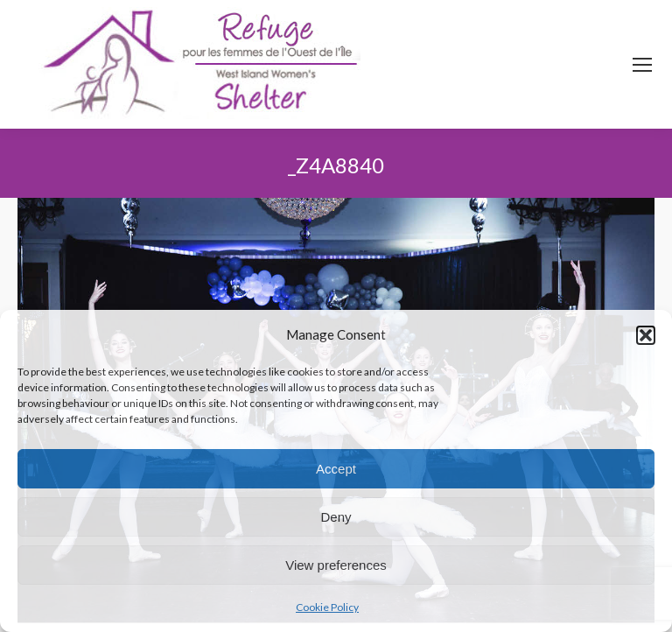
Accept (336, 469)
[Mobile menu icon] (642, 65)
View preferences (336, 565)
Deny (336, 517)
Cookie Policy (327, 607)
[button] (646, 335)
